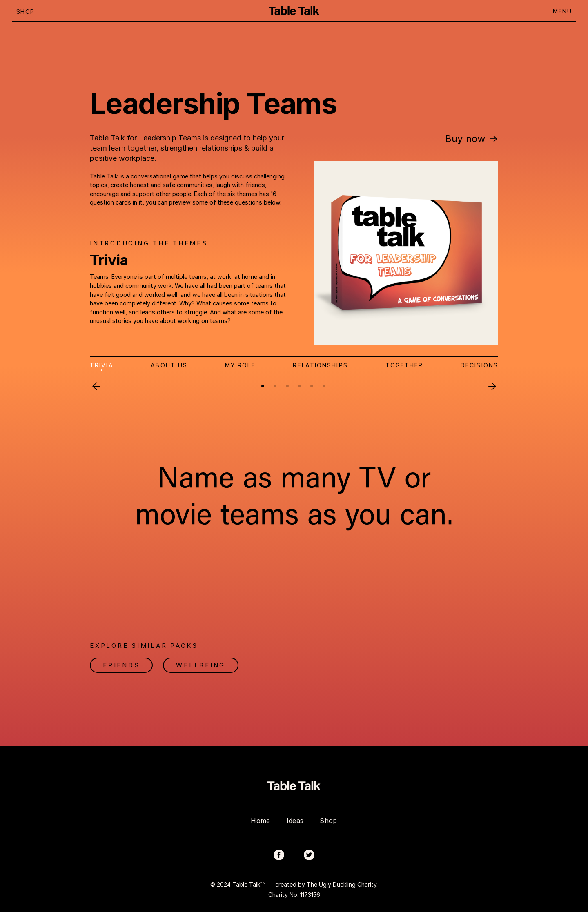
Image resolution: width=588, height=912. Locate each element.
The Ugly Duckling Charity (342, 884)
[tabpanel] (294, 494)
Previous (96, 386)
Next (492, 386)
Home (260, 821)
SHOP (26, 12)
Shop (328, 821)
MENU (562, 11)
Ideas (295, 821)
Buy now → (472, 139)
